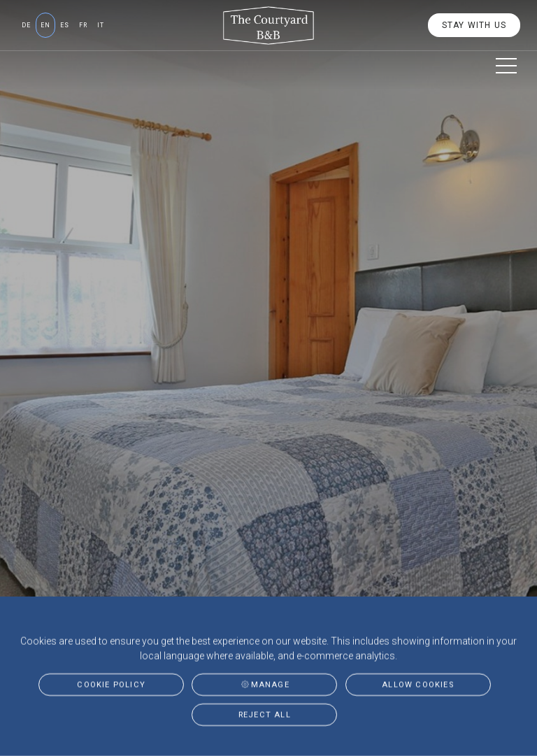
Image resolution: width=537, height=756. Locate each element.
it (101, 25)
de (26, 25)
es (65, 25)
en (45, 25)
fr (83, 25)
